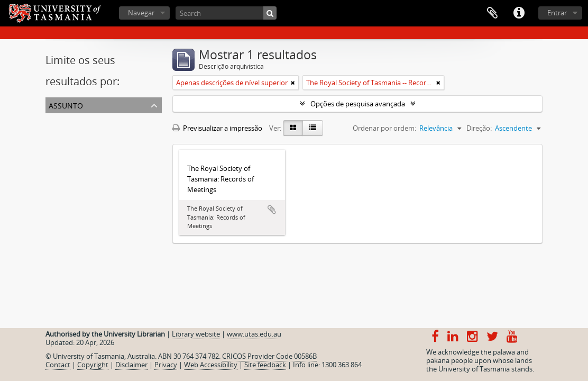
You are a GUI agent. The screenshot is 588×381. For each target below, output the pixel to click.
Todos (57, 120)
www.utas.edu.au (254, 334)
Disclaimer (131, 365)
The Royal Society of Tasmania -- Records (111, 132)
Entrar (557, 13)
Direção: (479, 128)
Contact (58, 365)
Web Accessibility (211, 365)
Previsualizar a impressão (217, 128)
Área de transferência (492, 13)
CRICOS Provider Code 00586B (269, 356)
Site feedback (265, 365)
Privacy (166, 365)
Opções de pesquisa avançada (358, 104)
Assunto (66, 105)
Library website (196, 334)
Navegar (141, 13)
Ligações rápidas (519, 13)
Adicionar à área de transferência (272, 210)
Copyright (93, 365)
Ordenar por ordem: (384, 128)
